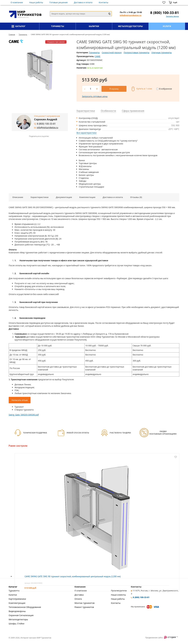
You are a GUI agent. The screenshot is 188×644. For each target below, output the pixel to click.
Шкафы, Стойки (16, 624)
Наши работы (36, 2)
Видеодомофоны (17, 611)
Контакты (104, 2)
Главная (12, 34)
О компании (17, 2)
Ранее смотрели (18, 446)
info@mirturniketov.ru (130, 15)
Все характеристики (87, 133)
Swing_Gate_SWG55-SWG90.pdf (24, 415)
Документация (64, 197)
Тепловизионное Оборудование (25, 607)
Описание (18, 197)
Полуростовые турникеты (137, 52)
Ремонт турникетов (84, 607)
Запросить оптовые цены (95, 96)
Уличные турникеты (162, 52)
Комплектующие (17, 603)
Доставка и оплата (83, 2)
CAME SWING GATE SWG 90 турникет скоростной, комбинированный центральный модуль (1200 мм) (73, 576)
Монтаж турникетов (84, 603)
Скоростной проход (112, 52)
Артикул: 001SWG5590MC (33, 583)
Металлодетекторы (18, 619)
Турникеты (23, 34)
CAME (98, 56)
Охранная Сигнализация (21, 615)
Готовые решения (58, 2)
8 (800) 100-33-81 (165, 13)
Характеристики (40, 197)
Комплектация (87, 197)
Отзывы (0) (136, 197)
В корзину (114, 89)
